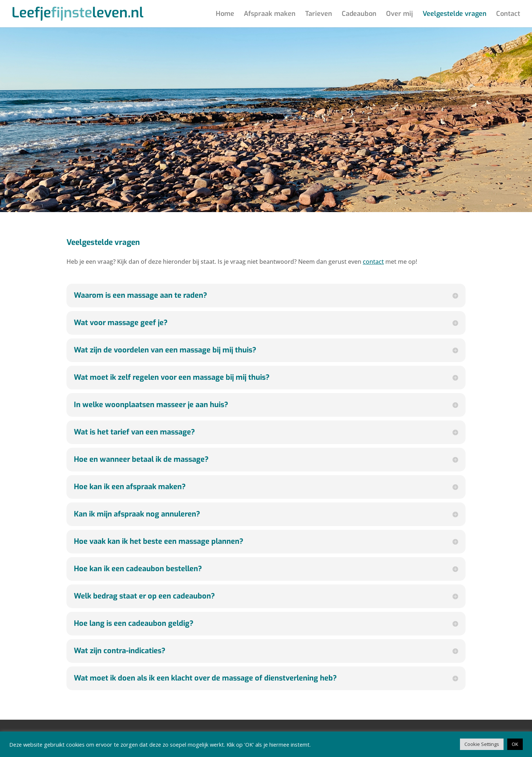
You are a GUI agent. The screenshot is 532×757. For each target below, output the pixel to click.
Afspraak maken (270, 15)
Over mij (400, 15)
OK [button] (515, 744)
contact (373, 262)
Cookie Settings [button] (482, 744)
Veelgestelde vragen (455, 15)
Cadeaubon (359, 15)
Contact (508, 15)
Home (225, 15)
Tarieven (319, 15)
